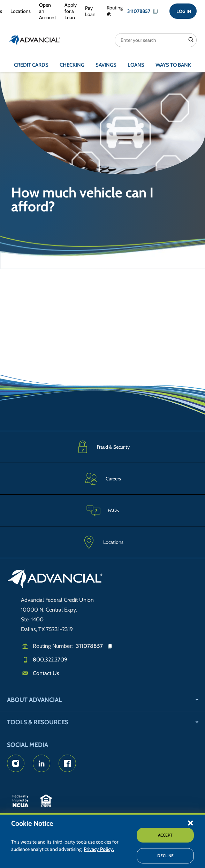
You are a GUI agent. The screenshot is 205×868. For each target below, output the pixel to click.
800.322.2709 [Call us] (50, 660)
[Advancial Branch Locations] (19, 11)
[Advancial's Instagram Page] (16, 763)
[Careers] (102, 478)
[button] (190, 823)
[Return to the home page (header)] (35, 40)
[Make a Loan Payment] (89, 11)
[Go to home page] (55, 580)
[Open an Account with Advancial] (46, 11)
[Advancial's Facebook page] (67, 763)
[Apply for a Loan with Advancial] (69, 11)
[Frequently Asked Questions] (102, 510)
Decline (165, 856)
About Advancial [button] (34, 700)
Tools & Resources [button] (38, 722)
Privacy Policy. (99, 849)
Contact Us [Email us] (46, 673)
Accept (165, 835)
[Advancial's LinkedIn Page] (41, 763)
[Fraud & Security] (102, 447)
